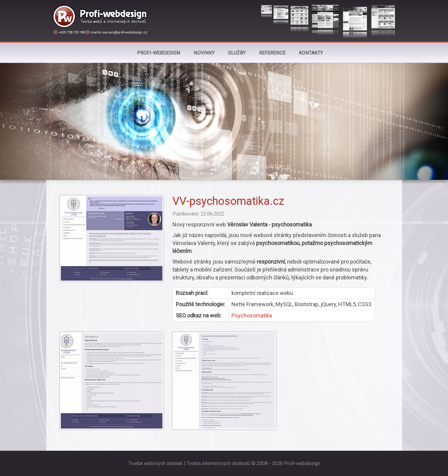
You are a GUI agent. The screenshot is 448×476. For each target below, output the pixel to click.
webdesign (308, 463)
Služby (237, 53)
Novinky (204, 53)
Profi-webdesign (159, 53)
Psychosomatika (252, 315)
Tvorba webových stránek (155, 463)
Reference (272, 53)
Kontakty (311, 53)
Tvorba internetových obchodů (218, 463)
